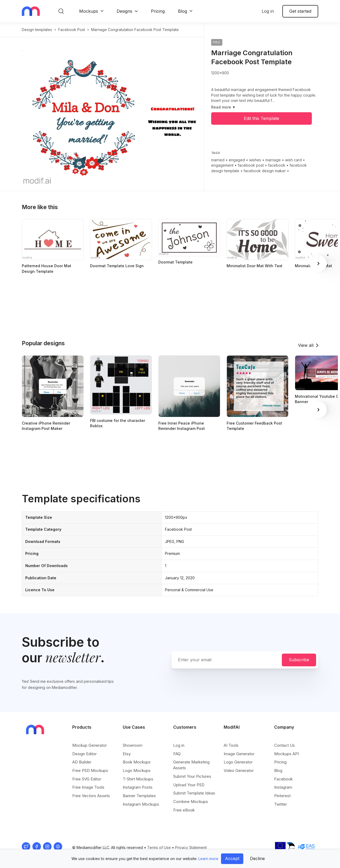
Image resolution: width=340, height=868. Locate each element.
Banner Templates (139, 796)
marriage (273, 160)
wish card (293, 160)
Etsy (127, 754)
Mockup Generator (90, 745)
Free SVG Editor (87, 779)
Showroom (133, 745)
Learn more (208, 859)
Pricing (158, 11)
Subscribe (299, 660)
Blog (182, 11)
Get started (300, 11)
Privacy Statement (191, 847)
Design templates (37, 30)
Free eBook (184, 810)
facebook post (72, 30)
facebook (277, 165)
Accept (232, 858)
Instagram (283, 787)
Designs (124, 11)
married (218, 160)
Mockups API (286, 754)
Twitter (280, 804)
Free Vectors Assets (91, 796)
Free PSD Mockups (90, 770)
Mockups (89, 11)
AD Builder (82, 762)
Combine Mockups (191, 802)
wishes (255, 160)
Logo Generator (238, 762)
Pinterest (282, 796)
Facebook (283, 779)
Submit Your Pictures (192, 776)
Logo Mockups (137, 770)
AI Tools (231, 745)
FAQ (177, 754)
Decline (257, 858)
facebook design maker (265, 171)
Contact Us (284, 745)
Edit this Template (262, 118)
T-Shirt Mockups (138, 779)
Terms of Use (159, 847)
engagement (222, 165)
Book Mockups (137, 762)
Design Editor (84, 754)
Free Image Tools (88, 787)
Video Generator (239, 770)
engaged (237, 160)
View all (306, 345)
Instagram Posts (138, 787)
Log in (268, 11)
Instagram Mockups (141, 804)
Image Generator (239, 754)
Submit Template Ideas (194, 793)
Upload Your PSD (189, 785)
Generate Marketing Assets (191, 765)
